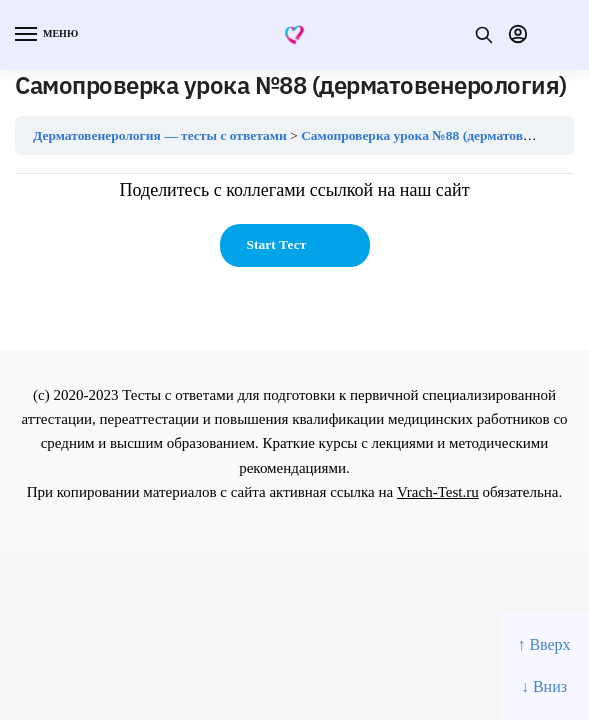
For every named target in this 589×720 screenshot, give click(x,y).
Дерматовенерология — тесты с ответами (160, 135)
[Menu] (45, 35)
